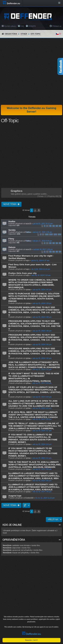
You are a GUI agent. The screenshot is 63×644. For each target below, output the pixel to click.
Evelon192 (29, 498)
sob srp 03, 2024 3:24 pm (42, 397)
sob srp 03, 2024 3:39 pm (42, 303)
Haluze (12, 247)
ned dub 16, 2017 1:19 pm (43, 249)
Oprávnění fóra (14, 540)
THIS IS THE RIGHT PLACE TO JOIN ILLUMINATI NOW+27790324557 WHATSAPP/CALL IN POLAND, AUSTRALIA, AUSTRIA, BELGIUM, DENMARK (35, 465)
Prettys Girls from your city (23, 273)
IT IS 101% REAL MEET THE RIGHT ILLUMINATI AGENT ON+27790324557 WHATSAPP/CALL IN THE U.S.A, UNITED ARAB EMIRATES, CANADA (33, 415)
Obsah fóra (11, 34)
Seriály (12, 230)
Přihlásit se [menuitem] (57, 26)
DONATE (32, 26)
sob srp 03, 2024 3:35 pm (42, 345)
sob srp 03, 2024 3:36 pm (42, 331)
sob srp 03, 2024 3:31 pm (42, 369)
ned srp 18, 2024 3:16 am (41, 275)
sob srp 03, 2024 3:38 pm (42, 317)
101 (47, 234)
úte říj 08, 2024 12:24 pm (41, 269)
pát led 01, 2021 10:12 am (43, 224)
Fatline (28, 232)
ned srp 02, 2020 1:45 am (42, 232)
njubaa (28, 290)
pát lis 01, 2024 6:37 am (40, 260)
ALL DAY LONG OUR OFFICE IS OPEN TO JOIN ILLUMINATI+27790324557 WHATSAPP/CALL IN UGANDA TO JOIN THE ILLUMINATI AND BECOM (34, 403)
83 (57, 226)
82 (54, 226)
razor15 (28, 224)
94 (57, 243)
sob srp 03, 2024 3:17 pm (42, 431)
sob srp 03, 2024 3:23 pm (42, 408)
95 (60, 243)
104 (59, 234)
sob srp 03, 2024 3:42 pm (42, 290)
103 (55, 234)
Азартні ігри (15, 496)
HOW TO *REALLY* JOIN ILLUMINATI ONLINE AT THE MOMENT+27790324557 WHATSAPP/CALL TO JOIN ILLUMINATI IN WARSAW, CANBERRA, (35, 426)
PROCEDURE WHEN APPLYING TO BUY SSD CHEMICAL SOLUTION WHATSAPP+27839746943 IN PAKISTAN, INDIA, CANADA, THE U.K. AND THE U (35, 311)
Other (24, 34)
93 (54, 243)
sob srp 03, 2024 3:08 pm (42, 469)
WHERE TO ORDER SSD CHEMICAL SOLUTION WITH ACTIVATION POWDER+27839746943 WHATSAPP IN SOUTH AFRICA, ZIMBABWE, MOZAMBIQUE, (33, 284)
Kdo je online (12, 525)
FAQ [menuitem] (22, 26)
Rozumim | (32, 640)
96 (60, 252)
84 (60, 226)
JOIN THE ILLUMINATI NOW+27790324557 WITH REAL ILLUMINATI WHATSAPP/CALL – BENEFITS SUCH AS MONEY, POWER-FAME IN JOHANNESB (34, 365)
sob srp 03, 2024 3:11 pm (42, 458)
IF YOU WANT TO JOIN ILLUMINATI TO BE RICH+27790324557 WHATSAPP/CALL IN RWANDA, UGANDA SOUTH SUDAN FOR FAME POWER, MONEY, (33, 438)
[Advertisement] (32, 71)
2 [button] (35, 210)
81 (50, 226)
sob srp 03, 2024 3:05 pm (42, 480)
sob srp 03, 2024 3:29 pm (42, 383)
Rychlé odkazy (10, 26)
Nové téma (10, 204)
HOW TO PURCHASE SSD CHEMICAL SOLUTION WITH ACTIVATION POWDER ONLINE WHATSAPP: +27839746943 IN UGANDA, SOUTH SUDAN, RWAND (34, 297)
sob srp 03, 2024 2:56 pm (42, 492)
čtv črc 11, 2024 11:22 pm (45, 498)
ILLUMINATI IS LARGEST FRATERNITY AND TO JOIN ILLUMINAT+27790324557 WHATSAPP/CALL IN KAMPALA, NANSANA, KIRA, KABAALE (34, 487)
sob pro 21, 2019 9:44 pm (42, 241)
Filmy (11, 239)
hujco (28, 260)
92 (50, 243)
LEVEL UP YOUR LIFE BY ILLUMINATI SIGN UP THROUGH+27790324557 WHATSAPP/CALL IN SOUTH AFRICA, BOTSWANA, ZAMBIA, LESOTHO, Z (35, 391)
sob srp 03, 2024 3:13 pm (42, 444)
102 (51, 234)
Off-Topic (36, 34)
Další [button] (39, 210)
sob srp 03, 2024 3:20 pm (42, 419)
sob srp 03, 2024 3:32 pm (42, 358)
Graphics (17, 191)
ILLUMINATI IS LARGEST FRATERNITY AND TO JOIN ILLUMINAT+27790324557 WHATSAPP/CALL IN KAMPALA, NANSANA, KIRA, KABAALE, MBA (34, 476)
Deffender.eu (32, 634)
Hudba (12, 221)
